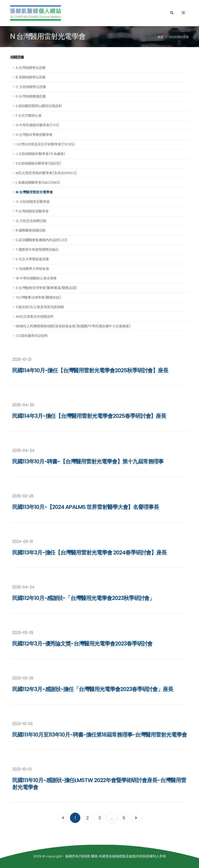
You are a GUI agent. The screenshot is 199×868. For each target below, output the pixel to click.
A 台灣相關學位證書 (31, 68)
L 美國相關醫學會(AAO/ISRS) (38, 183)
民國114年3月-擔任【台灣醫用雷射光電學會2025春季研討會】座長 (89, 416)
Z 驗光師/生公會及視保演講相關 (40, 307)
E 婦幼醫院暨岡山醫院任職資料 (39, 106)
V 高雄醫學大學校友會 (33, 269)
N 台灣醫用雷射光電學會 (34, 192)
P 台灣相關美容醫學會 (32, 211)
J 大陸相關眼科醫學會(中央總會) (40, 154)
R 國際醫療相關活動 (31, 230)
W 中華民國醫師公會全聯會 (36, 278)
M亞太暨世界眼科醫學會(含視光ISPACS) (46, 173)
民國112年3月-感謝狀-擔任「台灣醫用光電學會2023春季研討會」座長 (93, 689)
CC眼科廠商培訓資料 (32, 336)
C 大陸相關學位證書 (31, 87)
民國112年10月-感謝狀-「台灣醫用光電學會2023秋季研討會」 (83, 598)
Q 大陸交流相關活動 (31, 221)
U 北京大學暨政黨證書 (32, 259)
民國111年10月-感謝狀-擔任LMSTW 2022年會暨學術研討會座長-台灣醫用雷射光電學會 (99, 784)
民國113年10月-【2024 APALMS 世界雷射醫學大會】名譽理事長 (86, 507)
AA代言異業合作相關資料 (35, 317)
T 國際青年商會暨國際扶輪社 (37, 250)
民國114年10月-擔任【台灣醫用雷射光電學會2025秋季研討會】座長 (90, 370)
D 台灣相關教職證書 (31, 96)
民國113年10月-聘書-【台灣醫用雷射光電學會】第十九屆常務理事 (88, 461)
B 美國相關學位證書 (31, 77)
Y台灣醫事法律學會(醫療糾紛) (38, 297)
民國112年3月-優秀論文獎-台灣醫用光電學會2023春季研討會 (82, 644)
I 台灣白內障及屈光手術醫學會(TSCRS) (45, 144)
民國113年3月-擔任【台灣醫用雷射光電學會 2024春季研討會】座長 (89, 552)
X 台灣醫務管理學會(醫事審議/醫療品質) (46, 288)
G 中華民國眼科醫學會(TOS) (37, 125)
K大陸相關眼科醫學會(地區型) (38, 163)
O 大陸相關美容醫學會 (33, 202)
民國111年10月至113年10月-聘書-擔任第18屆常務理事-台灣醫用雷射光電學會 (99, 735)
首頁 (160, 37)
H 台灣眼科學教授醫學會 (34, 135)
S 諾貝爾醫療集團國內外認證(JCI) (41, 240)
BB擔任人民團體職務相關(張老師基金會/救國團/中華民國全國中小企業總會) (73, 326)
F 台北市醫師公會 (29, 116)
